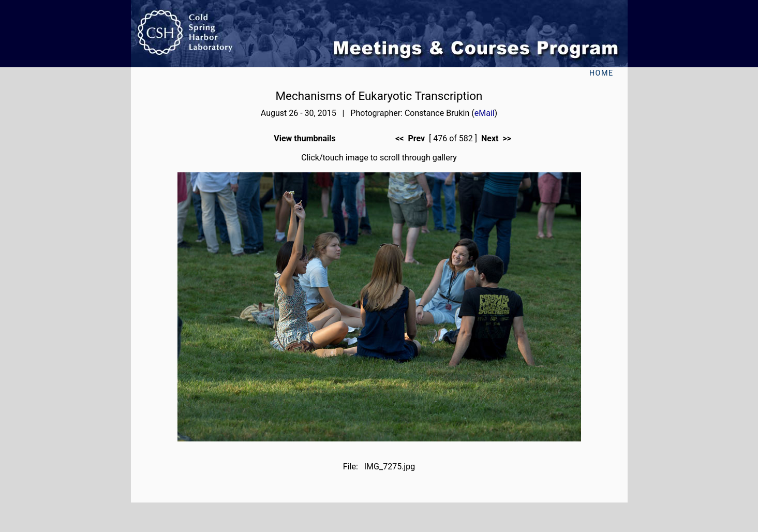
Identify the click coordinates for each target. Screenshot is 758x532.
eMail (485, 113)
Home (601, 73)
